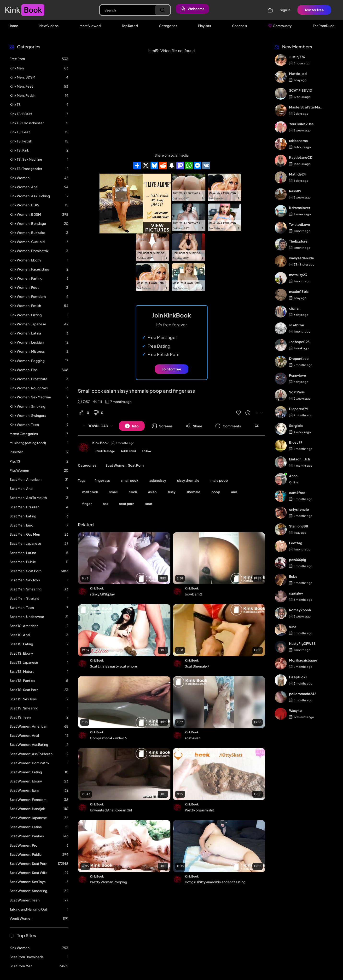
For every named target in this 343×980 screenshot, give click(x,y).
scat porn (127, 504)
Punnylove (298, 375)
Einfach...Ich (299, 459)
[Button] (132, 426)
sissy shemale (188, 480)
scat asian (193, 738)
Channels (239, 26)
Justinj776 (297, 57)
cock (133, 492)
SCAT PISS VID (301, 90)
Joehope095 (299, 342)
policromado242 (303, 694)
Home (13, 26)
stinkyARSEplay (102, 594)
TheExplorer (299, 241)
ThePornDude (324, 26)
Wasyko (295, 710)
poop (216, 492)
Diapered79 (299, 409)
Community (280, 26)
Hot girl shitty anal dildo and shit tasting (215, 882)
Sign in (285, 10)
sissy (171, 492)
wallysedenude (302, 258)
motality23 (298, 275)
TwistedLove (300, 224)
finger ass (102, 480)
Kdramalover (300, 208)
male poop (219, 480)
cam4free (297, 493)
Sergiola (296, 425)
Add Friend (128, 451)
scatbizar (297, 325)
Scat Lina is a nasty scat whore (113, 666)
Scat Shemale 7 (197, 666)
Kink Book (100, 443)
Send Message (105, 451)
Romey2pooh (300, 610)
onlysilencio (299, 509)
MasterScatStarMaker (306, 107)
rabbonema (298, 141)
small (113, 492)
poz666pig (298, 560)
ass (105, 504)
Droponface (299, 358)
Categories (168, 26)
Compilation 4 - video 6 (108, 738)
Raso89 (295, 191)
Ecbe (293, 576)
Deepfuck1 (298, 677)
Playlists (204, 26)
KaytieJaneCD (301, 157)
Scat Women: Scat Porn (125, 465)
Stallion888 (299, 526)
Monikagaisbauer (303, 660)
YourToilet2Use (301, 124)
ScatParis (297, 392)
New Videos (49, 26)
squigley (296, 593)
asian (152, 492)
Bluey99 (296, 442)
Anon (293, 476)
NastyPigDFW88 (302, 643)
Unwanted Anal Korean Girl (111, 810)
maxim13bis (299, 291)
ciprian (295, 308)
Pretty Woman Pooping (108, 882)
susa (293, 627)
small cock (130, 480)
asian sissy (158, 480)
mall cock (90, 492)
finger (87, 504)
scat (149, 504)
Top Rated (130, 26)
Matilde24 (297, 174)
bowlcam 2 (193, 594)
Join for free (314, 10)
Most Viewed (90, 26)
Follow (147, 451)
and (234, 492)
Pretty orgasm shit (199, 810)
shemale (193, 492)
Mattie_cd (298, 74)
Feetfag (296, 543)
